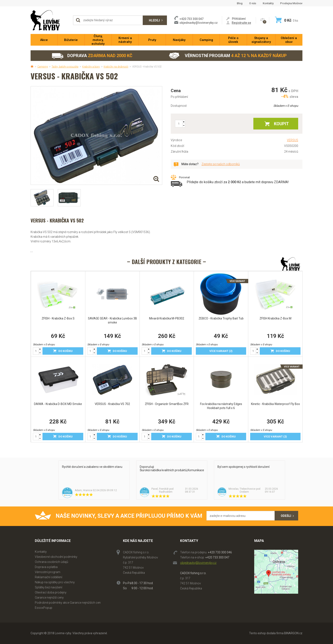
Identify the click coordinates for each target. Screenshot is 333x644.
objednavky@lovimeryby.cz (199, 23)
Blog (240, 3)
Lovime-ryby (50, 20)
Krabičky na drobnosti (116, 67)
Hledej (154, 20)
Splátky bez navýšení (49, 587)
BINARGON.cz (293, 633)
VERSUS (293, 140)
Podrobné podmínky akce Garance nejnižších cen (68, 603)
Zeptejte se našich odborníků (221, 164)
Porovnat (184, 177)
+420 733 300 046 (220, 552)
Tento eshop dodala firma (266, 633)
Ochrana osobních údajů (52, 562)
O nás (253, 3)
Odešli (286, 516)
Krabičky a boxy (91, 67)
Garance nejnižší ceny (49, 598)
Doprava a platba (46, 567)
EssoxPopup (44, 608)
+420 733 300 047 (217, 557)
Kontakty (268, 3)
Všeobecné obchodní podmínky (56, 557)
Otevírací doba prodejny (51, 592)
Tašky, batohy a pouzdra (65, 67)
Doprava (92, 56)
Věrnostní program (228, 56)
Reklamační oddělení (49, 577)
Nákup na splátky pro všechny (55, 582)
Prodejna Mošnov (291, 3)
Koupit (281, 124)
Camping (43, 67)
